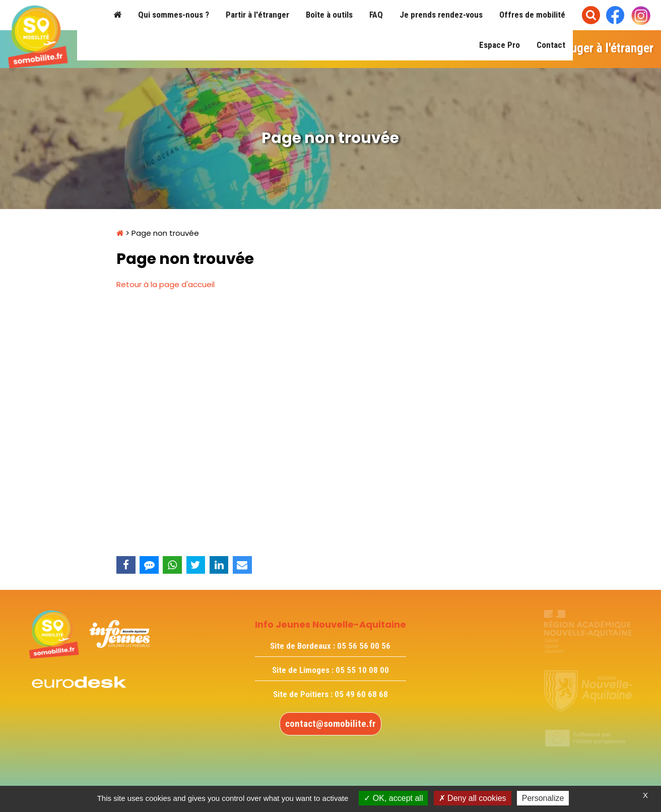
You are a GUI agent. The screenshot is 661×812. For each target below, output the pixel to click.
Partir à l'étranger (257, 15)
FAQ (376, 15)
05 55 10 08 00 (362, 670)
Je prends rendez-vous (441, 15)
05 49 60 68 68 (361, 694)
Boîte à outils (329, 15)
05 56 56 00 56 (364, 646)
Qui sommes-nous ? (174, 15)
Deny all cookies (473, 798)
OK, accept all (393, 798)
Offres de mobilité (532, 15)
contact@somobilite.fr (330, 724)
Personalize (543, 798)
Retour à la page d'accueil (166, 284)
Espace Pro (500, 45)
